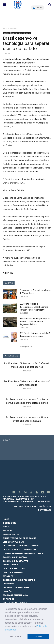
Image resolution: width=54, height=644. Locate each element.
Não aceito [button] (16, 637)
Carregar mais (27, 347)
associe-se (31, 506)
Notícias (13, 29)
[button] (17, 630)
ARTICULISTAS (11, 356)
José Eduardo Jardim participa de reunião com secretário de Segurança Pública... (35, 321)
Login (39, 8)
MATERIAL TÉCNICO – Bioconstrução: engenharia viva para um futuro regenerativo (34, 307)
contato (18, 506)
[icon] (14, 492)
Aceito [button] (38, 637)
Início (5, 29)
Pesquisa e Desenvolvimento (21, 33)
